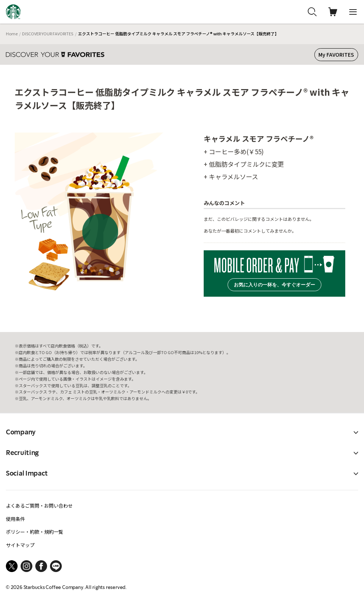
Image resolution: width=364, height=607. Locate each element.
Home (12, 33)
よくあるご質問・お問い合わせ (39, 506)
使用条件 (15, 519)
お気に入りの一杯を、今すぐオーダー (274, 285)
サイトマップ (20, 545)
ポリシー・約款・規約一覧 (35, 532)
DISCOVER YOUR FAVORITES (48, 33)
